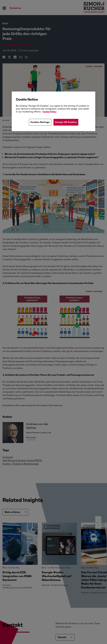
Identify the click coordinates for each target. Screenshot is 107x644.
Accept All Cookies (66, 122)
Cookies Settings (40, 122)
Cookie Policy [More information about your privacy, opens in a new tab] (49, 112)
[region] (53, 111)
